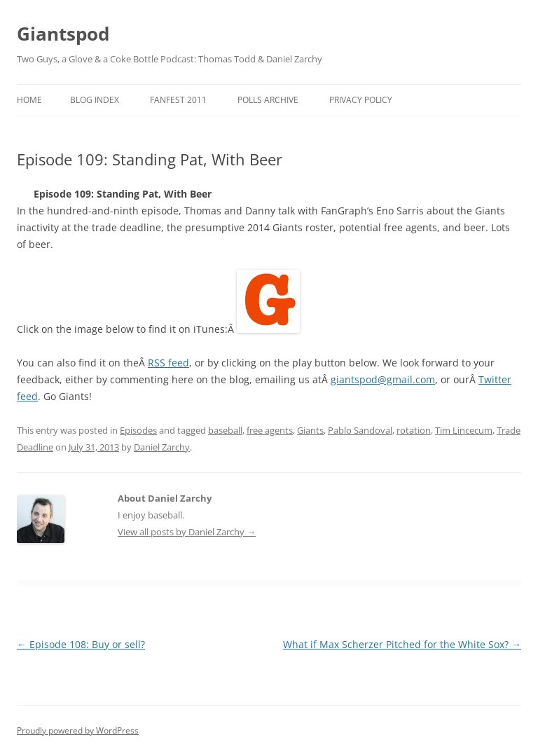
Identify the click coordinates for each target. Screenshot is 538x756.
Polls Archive (268, 100)
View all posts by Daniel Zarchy (187, 532)
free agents (270, 430)
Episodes (138, 430)
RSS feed (168, 363)
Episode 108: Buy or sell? (81, 644)
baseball (225, 430)
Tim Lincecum (464, 430)
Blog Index (95, 100)
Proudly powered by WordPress (78, 730)
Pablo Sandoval (360, 430)
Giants (310, 430)
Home (29, 100)
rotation (414, 430)
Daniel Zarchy (162, 447)
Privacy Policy (361, 100)
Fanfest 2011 (178, 100)
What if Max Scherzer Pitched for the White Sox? (402, 644)
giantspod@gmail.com (383, 379)
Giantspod (63, 34)
